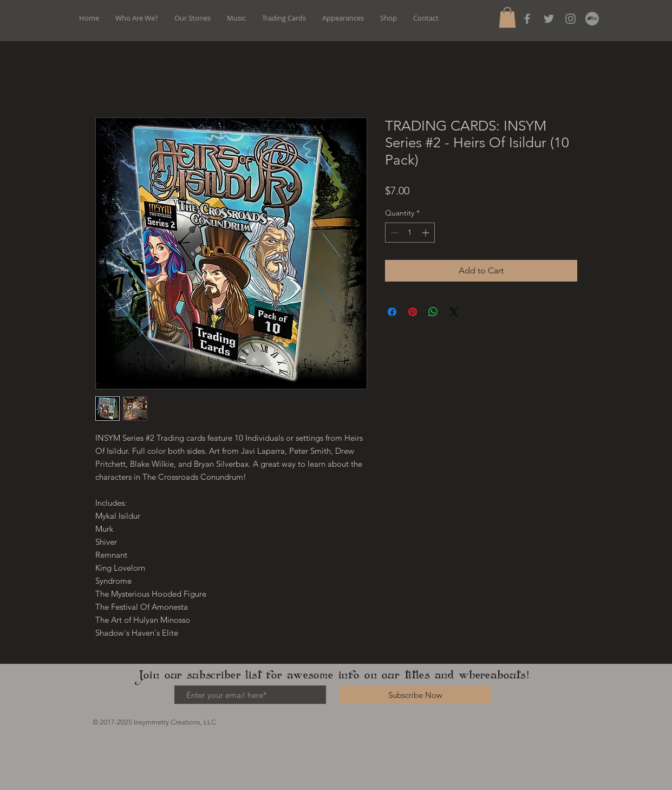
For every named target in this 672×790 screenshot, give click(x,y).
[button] (507, 17)
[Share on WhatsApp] (433, 312)
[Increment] (426, 233)
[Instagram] (570, 19)
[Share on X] (454, 312)
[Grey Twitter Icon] (549, 19)
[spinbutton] (410, 233)
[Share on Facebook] (392, 312)
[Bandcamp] (592, 19)
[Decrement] (393, 233)
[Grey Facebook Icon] (527, 19)
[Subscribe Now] (415, 695)
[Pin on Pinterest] (413, 312)
